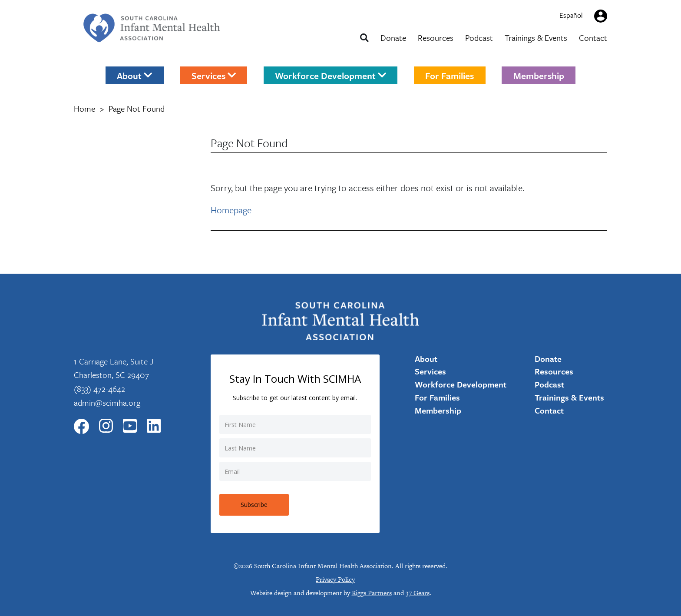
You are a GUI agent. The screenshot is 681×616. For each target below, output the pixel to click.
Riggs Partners (372, 593)
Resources (436, 38)
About (134, 75)
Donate (393, 38)
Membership (539, 75)
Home (84, 108)
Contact (593, 38)
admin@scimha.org (107, 402)
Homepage (231, 210)
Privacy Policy (335, 579)
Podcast (479, 38)
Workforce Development (331, 75)
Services (214, 75)
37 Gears (418, 593)
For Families (450, 75)
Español (571, 15)
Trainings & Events (536, 38)
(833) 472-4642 (99, 389)
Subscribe (254, 505)
